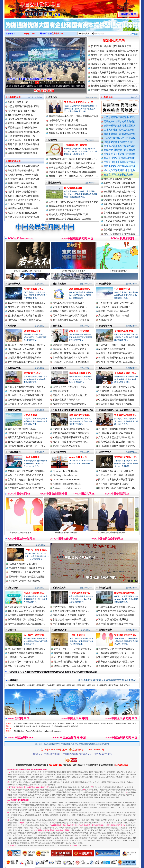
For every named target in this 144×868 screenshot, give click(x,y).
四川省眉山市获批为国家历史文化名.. (117, 446)
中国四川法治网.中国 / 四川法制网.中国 (117, 410)
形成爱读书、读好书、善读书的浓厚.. (117, 345)
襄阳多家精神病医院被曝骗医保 (120, 166)
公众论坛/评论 (105, 326)
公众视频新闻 (105, 284)
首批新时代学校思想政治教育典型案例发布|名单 (114, 90)
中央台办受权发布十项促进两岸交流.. (117, 611)
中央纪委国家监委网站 (32, 724)
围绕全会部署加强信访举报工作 (24, 217)
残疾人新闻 (13, 588)
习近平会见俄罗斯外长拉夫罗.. (79, 102)
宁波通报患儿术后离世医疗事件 (120, 162)
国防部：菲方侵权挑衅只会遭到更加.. (117, 480)
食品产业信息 (15, 545)
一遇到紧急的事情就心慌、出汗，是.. (117, 653)
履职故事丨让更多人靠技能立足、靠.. (71, 353)
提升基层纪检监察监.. (125, 415)
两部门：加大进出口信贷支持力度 (70, 395)
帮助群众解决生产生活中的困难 (24, 196)
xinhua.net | (49, 731)
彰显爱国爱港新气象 (124, 593)
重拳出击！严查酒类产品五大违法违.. (27, 577)
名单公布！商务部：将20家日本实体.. (26, 480)
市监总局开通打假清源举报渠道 (120, 117)
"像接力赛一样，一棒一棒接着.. (24, 175)
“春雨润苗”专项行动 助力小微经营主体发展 (112, 81)
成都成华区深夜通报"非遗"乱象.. (120, 170)
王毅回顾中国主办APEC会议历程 (24, 484)
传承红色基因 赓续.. (124, 331)
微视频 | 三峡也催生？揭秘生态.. (114, 311)
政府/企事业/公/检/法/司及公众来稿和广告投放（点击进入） (108, 680)
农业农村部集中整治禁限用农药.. (24, 132)
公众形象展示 (60, 630)
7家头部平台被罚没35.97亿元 (22, 111)
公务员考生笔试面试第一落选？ (119, 224)
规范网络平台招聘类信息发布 (22, 213)
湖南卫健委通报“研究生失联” (118, 142)
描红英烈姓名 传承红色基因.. (22, 429)
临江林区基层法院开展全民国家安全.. (117, 400)
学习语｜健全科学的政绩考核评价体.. (117, 358)
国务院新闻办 (121, 724)
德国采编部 (71, 685)
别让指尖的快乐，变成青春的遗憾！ (26, 315)
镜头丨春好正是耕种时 (19, 666)
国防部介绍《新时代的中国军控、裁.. (117, 488)
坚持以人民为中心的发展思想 (22, 187)
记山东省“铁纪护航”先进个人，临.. (71, 662)
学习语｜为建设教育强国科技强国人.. (117, 353)
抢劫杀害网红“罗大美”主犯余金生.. (25, 391)
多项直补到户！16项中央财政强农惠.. (26, 662)
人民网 (16, 726)
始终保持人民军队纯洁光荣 (112, 349)
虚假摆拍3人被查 (32, 331)
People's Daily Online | (35, 731)
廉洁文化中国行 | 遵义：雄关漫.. (114, 315)
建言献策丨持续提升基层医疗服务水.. (71, 345)
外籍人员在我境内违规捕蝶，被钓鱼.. (26, 387)
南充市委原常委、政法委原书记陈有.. (117, 442)
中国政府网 (70, 724)
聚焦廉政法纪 (55, 183)
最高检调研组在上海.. (125, 373)
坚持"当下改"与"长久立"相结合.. (24, 200)
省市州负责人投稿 (35, 97)
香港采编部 (21, 685)
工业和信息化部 (81, 724)
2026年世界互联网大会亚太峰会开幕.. (26, 303)
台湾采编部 (31, 685)
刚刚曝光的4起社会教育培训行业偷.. (26, 400)
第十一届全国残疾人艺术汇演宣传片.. (26, 624)
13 (75, 82)
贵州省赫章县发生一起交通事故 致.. (25, 362)
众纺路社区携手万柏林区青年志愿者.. (71, 437)
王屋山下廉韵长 (77, 635)
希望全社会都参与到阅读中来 (22, 128)
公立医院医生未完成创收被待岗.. (120, 154)
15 (83, 82)
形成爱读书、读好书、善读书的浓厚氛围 (111, 46)
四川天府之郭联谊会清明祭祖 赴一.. (25, 437)
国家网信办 (111, 724)
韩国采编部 (81, 685)
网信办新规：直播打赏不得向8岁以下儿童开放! (114, 55)
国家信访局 (132, 724)
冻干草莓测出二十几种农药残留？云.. (27, 572)
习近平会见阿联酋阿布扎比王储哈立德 (68, 125)
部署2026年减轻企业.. (80, 373)
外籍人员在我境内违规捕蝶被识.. (24, 149)
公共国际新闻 (59, 452)
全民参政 (57, 326)
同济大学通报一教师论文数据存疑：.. (71, 607)
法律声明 (57, 744)
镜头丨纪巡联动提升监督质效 (22, 192)
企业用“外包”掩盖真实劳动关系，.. (70, 307)
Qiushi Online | (19, 731)
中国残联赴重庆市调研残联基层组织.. (26, 615)
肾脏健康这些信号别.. (125, 635)
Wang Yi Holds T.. (78, 457)
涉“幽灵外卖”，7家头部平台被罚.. (70, 387)
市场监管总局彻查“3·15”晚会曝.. (24, 581)
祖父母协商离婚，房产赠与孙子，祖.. (26, 446)
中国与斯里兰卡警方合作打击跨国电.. (26, 471)
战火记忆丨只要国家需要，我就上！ (72, 657)
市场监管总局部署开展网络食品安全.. (27, 568)
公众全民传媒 (14, 284)
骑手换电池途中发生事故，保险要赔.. (71, 320)
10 (64, 82)
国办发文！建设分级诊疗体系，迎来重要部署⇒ (114, 64)
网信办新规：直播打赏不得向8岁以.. (26, 307)
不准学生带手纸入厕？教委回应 (120, 138)
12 (71, 82)
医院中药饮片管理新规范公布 (22, 119)
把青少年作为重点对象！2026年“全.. (71, 611)
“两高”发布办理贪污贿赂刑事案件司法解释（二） (73, 159)
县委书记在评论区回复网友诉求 (120, 146)
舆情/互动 (108, 97)
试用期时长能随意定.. (80, 289)
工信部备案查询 (45, 726)
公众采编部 (48, 744)
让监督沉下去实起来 (79, 331)
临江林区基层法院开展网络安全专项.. (117, 387)
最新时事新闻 (14, 161)
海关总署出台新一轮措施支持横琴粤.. (117, 615)
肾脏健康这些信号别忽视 (20, 115)
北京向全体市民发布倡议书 (66, 446)
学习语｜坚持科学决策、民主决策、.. (117, 362)
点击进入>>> (57, 34)
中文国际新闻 (14, 452)
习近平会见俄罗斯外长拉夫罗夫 (118, 531)
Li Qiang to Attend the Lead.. (66, 475)
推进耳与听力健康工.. (34, 593)
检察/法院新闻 (105, 368)
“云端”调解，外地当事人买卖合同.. (116, 391)
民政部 (97, 724)
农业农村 (12, 630)
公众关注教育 (59, 588)
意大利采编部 (102, 685)
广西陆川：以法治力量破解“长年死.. (71, 429)
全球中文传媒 (28, 8)
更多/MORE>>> (91, 97)
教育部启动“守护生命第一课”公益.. (70, 619)
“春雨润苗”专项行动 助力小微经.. (69, 404)
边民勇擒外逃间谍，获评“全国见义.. (116, 471)
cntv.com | (58, 731)
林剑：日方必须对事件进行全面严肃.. (26, 475)
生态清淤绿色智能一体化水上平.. (24, 170)
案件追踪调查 (14, 368)
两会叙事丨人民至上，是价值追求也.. (71, 362)
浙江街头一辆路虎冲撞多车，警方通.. (26, 345)
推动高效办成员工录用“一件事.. (24, 208)
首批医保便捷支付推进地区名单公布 (116, 666)
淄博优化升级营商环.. (80, 415)
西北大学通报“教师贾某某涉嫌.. (120, 130)
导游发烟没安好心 (33, 373)
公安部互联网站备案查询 (61, 726)
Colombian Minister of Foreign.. (67, 480)
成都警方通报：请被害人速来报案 (24, 353)
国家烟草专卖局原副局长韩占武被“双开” (69, 206)
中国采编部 (11, 685)
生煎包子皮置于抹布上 (19, 102)
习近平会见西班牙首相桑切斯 (63, 120)
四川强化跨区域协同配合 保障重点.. (116, 433)
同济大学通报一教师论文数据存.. (24, 140)
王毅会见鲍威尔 (31, 457)
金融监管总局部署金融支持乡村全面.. (26, 653)
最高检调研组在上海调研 (72, 531)
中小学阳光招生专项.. (80, 593)
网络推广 (134, 97)
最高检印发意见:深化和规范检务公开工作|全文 (114, 86)
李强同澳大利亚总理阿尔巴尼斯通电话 (68, 133)
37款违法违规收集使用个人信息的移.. (26, 311)
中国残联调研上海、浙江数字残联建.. (26, 619)
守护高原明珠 (30, 415)
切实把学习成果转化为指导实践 (24, 179)
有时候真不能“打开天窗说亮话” (114, 484)
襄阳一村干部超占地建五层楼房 (120, 126)
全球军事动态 (105, 452)
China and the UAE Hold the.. (66, 471)
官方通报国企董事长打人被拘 (119, 175)
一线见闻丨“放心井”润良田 (21, 657)
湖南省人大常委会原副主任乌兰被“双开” (69, 214)
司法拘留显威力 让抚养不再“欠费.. (115, 404)
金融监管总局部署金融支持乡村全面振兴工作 (113, 68)
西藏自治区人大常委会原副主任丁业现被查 (70, 219)
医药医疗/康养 (105, 630)
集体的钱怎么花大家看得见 (21, 183)
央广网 (35, 726)
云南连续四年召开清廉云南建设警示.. (71, 433)
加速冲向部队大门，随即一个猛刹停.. (117, 475)
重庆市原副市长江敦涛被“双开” (64, 210)
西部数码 (75, 726)
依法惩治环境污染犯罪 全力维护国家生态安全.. (72, 167)
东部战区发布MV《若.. (126, 457)
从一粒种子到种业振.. (34, 635)
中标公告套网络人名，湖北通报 (119, 228)
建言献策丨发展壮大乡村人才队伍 (70, 349)
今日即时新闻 (14, 97)
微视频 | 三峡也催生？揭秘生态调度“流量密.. (82, 86)
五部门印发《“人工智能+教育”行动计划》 (111, 59)
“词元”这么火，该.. (33, 289)
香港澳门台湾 (105, 588)
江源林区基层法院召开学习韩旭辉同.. (117, 395)
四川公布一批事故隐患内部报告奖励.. (117, 429)
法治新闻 (12, 326)
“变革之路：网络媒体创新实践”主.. (25, 320)
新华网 (23, 726)
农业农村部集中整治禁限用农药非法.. (26, 649)
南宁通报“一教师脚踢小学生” (118, 233)
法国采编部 (91, 685)
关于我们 (39, 744)
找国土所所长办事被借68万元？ (119, 220)
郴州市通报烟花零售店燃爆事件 (120, 134)
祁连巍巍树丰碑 (122, 289)
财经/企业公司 (60, 368)
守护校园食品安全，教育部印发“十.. (71, 624)
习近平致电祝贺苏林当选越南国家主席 (68, 129)
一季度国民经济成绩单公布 (21, 136)
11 (67, 82)
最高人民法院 (47, 724)
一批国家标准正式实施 (75, 145)
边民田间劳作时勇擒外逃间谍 (22, 153)
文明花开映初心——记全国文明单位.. (72, 649)
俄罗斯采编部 (113, 685)
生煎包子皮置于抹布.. (37, 550)
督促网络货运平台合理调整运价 (24, 166)
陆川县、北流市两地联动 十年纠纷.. (71, 442)
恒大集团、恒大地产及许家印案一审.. (26, 395)
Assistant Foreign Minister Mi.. (67, 484)
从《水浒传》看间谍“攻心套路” (18, 86)
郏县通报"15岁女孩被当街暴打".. (120, 158)
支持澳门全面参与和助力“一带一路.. (116, 624)
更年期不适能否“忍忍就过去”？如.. (116, 657)
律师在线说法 (59, 284)
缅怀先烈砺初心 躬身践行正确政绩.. (25, 442)
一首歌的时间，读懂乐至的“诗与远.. (116, 303)
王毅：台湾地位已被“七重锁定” (114, 619)
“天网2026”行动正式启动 (20, 204)
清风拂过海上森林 (73, 188)
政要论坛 (53, 97)
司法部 (103, 724)
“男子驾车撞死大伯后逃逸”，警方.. (25, 349)
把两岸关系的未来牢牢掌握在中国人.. (117, 607)
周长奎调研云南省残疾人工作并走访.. (26, 611)
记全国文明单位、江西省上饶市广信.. (72, 666)
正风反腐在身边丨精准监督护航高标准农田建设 (114, 77)
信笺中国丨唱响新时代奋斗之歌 (69, 653)
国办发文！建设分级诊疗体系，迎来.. (117, 662)
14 (79, 82)
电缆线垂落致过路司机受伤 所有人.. (71, 311)
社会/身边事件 (14, 410)
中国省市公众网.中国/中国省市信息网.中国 (73, 410)
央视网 (29, 726)
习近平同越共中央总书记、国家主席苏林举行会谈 (73, 116)
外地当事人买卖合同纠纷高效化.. (24, 144)
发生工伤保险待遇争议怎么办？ (69, 303)
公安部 (91, 724)
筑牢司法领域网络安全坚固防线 (24, 123)
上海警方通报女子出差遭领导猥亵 (24, 358)
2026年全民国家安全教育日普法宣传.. (26, 433)
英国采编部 (61, 685)
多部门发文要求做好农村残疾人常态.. (26, 607)
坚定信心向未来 (114, 40)
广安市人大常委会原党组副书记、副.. (117, 437)
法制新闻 (53, 140)
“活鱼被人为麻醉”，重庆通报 (23, 564)
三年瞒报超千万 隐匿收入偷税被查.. (25, 404)
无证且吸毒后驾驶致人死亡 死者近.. (71, 315)
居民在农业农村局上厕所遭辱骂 (120, 150)
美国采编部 (41, 685)
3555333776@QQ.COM (26, 34)
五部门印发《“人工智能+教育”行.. (70, 615)
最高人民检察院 (59, 724)
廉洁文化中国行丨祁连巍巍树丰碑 (47, 86)
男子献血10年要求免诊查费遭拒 (120, 121)
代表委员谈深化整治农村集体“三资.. (71, 358)
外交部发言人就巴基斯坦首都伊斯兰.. (26, 488)
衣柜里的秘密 (105, 320)
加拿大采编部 (125, 685)
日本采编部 (51, 685)
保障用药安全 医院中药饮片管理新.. (116, 649)
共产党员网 (18, 724)
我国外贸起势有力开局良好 (66, 400)
